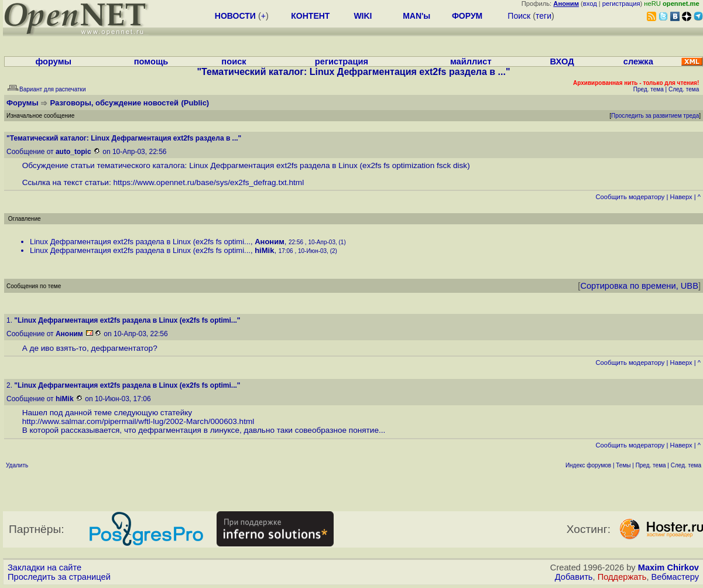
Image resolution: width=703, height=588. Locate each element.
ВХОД (562, 61)
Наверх (681, 197)
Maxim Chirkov (668, 568)
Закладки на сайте (44, 568)
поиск (234, 61)
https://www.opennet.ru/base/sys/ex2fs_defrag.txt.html (209, 182)
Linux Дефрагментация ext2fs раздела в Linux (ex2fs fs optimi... (140, 242)
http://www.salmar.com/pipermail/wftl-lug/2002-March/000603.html (138, 421)
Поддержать (622, 577)
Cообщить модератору (630, 197)
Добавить (574, 577)
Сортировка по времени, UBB (639, 286)
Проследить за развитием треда (655, 116)
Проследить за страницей (59, 577)
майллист (471, 61)
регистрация (621, 4)
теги (543, 16)
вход (590, 4)
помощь (151, 61)
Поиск (519, 16)
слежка (638, 61)
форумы (53, 61)
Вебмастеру (675, 577)
